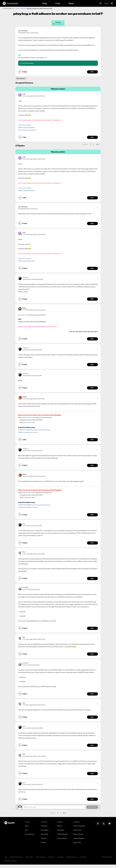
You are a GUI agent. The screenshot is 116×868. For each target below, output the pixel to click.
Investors (44, 838)
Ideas (71, 3)
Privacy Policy (29, 857)
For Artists (44, 826)
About (27, 826)
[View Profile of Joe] (24, 552)
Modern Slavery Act (72, 857)
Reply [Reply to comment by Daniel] (92, 440)
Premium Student (79, 838)
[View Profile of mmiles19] (25, 587)
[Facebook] (109, 824)
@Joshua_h (22, 315)
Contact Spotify (62, 838)
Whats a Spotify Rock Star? (27, 127)
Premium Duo (77, 830)
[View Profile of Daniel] (24, 397)
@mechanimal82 (29, 422)
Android (23, 8)
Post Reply (92, 807)
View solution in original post (27, 130)
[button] (97, 32)
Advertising (45, 834)
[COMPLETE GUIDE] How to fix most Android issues (34, 430)
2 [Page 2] (93, 144)
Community (10, 3)
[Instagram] (98, 824)
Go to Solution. (29, 63)
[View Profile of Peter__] (25, 308)
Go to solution (59, 24)
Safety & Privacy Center (17, 857)
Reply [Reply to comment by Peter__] (92, 339)
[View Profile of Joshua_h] (25, 277)
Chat (58, 3)
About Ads (51, 857)
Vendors (44, 842)
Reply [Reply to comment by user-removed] (92, 72)
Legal (6, 857)
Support (60, 826)
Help (45, 3)
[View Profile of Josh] (24, 94)
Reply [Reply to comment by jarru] (92, 543)
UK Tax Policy (84, 857)
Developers (45, 830)
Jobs (26, 830)
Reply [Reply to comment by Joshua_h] (92, 299)
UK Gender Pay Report (10, 861)
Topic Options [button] (21, 78)
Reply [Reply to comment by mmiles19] (92, 628)
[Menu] (112, 3)
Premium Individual (79, 826)
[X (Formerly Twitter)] (104, 824)
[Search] (101, 3)
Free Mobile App (62, 834)
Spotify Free (77, 842)
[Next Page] (98, 144)
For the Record (29, 834)
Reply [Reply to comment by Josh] (92, 137)
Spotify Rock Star (29, 417)
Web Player (61, 830)
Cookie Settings (40, 857)
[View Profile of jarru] (24, 524)
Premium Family (78, 834)
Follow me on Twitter (25, 125)
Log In (106, 3)
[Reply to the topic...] (54, 807)
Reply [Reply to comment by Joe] (92, 579)
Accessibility (60, 857)
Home (13, 8)
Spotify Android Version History (28, 432)
